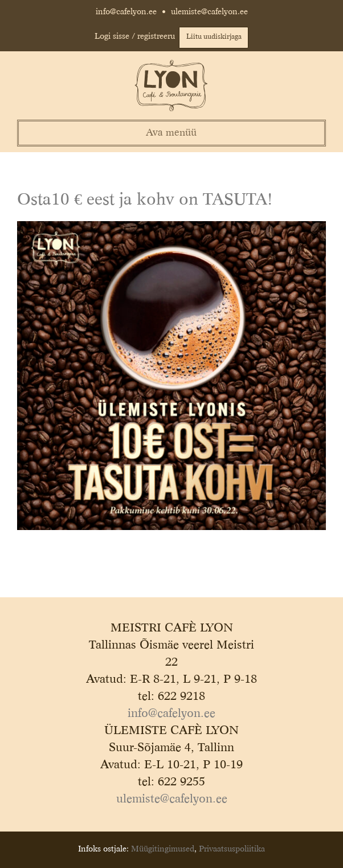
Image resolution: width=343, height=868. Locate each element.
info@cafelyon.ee (126, 12)
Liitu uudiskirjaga (214, 37)
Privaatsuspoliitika (232, 849)
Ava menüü (171, 133)
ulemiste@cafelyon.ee (209, 12)
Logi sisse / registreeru (135, 36)
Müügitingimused (163, 849)
